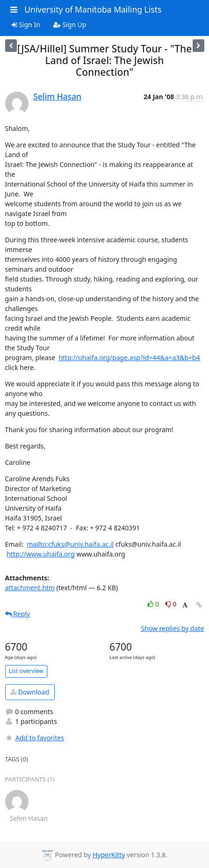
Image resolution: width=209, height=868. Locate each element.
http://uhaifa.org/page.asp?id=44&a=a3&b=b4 (129, 358)
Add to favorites (35, 738)
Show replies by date (172, 628)
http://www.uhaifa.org (41, 554)
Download (30, 692)
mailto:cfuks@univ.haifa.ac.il (70, 544)
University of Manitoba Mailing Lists (93, 9)
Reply (18, 614)
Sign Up (70, 25)
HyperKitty (109, 855)
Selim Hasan (57, 96)
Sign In (26, 25)
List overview (26, 671)
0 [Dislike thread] (171, 604)
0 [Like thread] (154, 604)
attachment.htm (30, 588)
